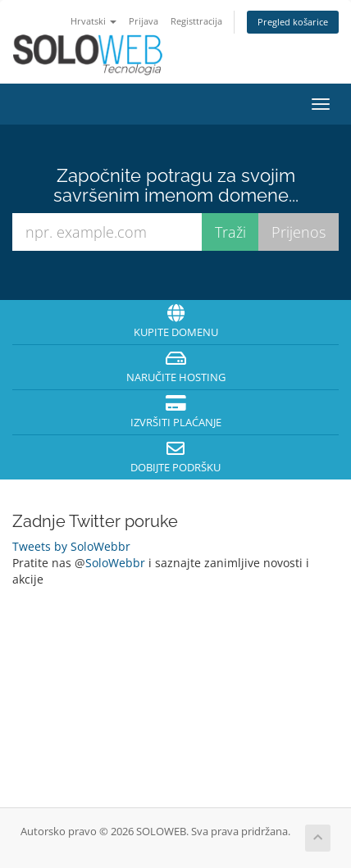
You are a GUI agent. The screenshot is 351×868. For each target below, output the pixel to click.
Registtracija (196, 21)
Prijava (144, 21)
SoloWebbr (115, 563)
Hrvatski (93, 21)
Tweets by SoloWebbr (71, 546)
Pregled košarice (293, 22)
